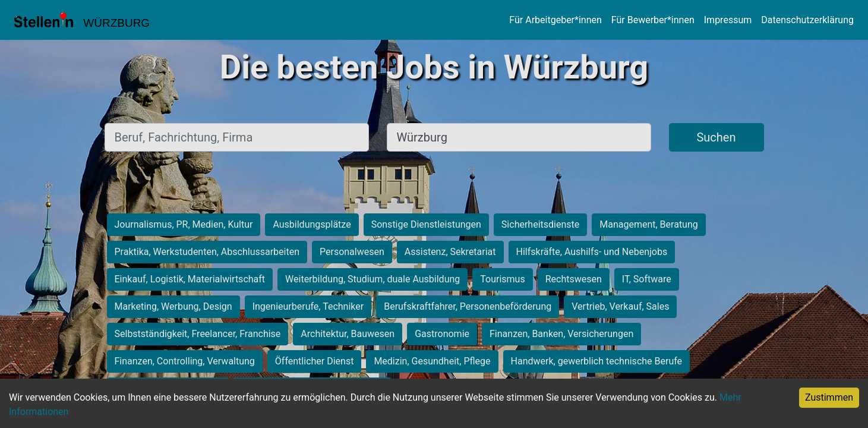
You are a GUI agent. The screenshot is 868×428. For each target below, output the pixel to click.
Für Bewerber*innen (653, 20)
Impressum (728, 20)
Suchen (716, 137)
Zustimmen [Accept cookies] (829, 397)
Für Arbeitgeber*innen (555, 20)
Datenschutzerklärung (807, 20)
